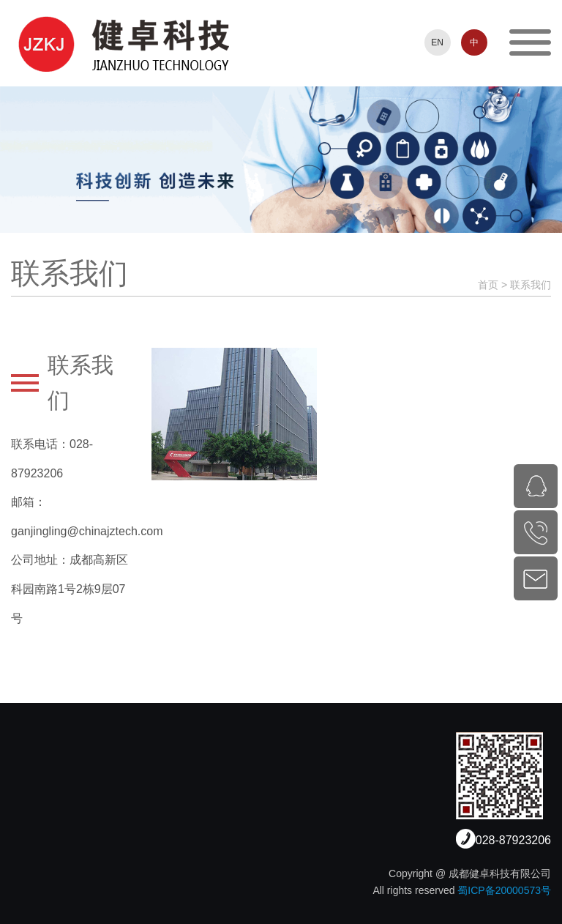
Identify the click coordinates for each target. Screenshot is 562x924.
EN (437, 42)
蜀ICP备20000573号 (504, 890)
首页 (488, 285)
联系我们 (531, 285)
